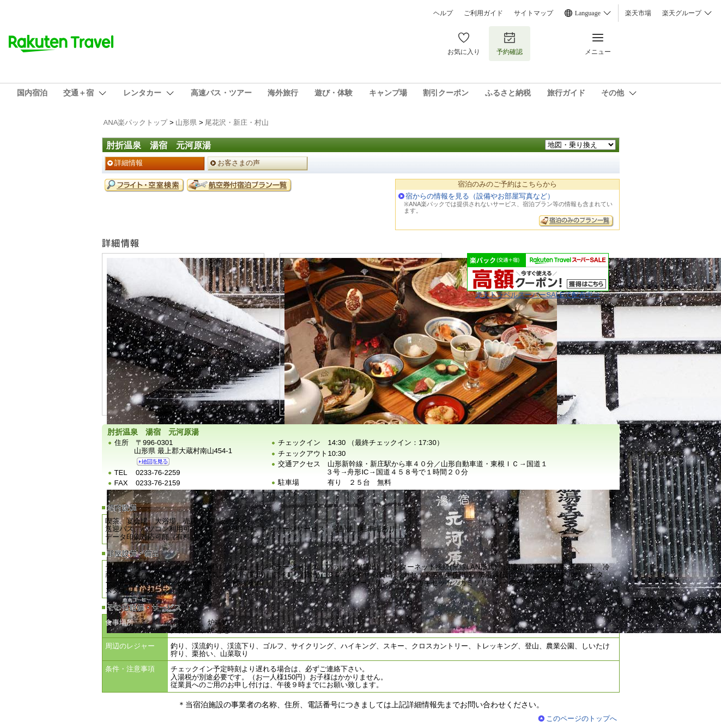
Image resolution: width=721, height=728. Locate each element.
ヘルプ (443, 13)
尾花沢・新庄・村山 (237, 122)
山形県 (186, 122)
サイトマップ (534, 13)
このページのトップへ (581, 718)
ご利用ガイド (483, 13)
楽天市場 (638, 13)
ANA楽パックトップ (136, 122)
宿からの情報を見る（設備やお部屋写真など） (480, 196)
